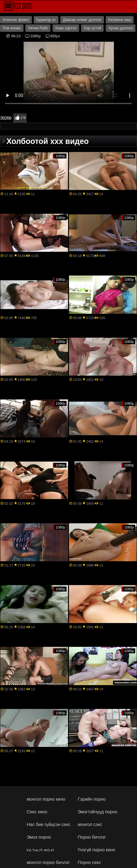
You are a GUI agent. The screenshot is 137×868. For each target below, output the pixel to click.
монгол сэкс (90, 824)
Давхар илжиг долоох (82, 20)
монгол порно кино (46, 799)
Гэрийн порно (92, 799)
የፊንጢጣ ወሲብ (40, 850)
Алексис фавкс (16, 20)
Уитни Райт (38, 28)
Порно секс (89, 862)
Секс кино (37, 812)
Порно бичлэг (92, 837)
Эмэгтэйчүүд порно (97, 812)
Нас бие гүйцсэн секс (48, 824)
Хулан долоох (121, 28)
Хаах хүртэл (66, 28)
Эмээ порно (39, 837)
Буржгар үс (46, 20)
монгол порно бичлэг (48, 862)
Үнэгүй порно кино (96, 850)
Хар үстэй (92, 28)
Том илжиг (12, 28)
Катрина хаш (120, 20)
